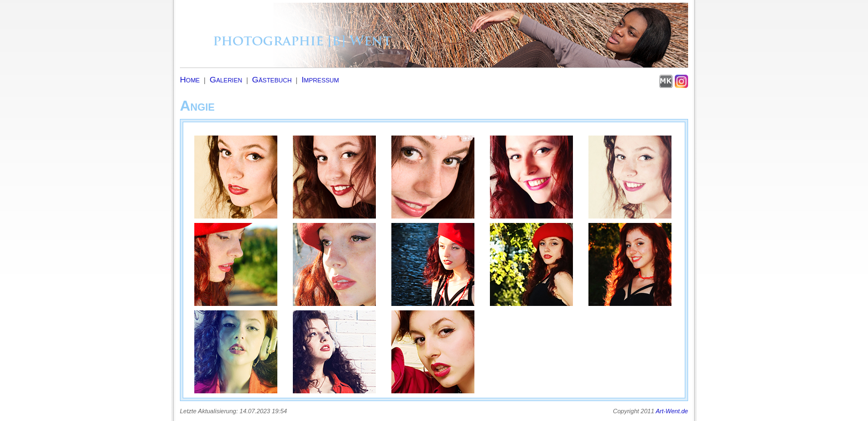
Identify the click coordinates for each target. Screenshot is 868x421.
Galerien (226, 79)
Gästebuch (272, 79)
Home (190, 79)
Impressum (321, 79)
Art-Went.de (672, 411)
